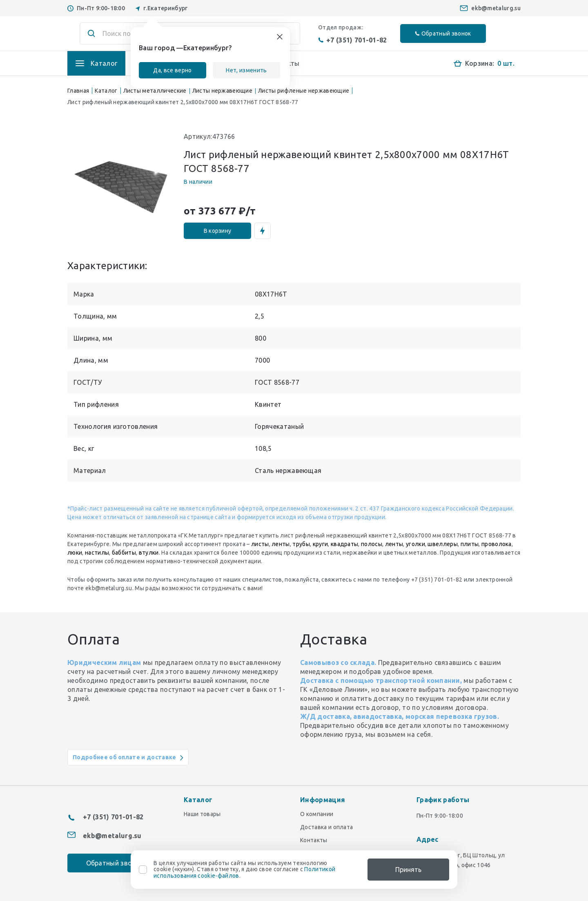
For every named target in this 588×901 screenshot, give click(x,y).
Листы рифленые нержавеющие (304, 91)
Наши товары (202, 814)
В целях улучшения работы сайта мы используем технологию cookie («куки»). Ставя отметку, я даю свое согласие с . (244, 870)
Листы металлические (155, 91)
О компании (317, 814)
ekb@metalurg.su (496, 8)
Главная (78, 91)
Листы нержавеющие (222, 91)
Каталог (106, 91)
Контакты (314, 840)
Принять (408, 870)
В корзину (218, 231)
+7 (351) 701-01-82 (353, 40)
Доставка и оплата (326, 827)
